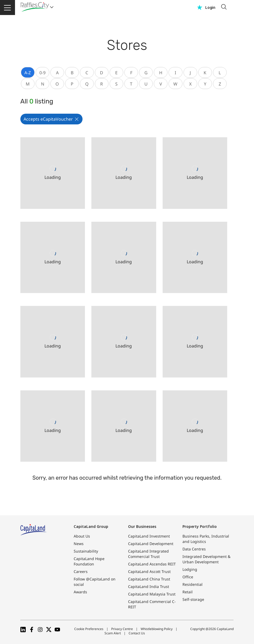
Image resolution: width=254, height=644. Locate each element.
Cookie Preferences (89, 629)
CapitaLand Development (151, 544)
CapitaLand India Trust (149, 586)
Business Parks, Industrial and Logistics (206, 539)
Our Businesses (142, 526)
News (79, 544)
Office (188, 577)
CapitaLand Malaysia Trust (152, 594)
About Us (82, 536)
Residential (193, 584)
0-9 (42, 73)
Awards (80, 592)
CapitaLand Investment (149, 536)
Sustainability (86, 551)
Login (210, 7)
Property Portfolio (200, 526)
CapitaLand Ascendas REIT (152, 564)
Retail (188, 592)
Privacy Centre (122, 629)
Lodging (190, 569)
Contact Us (137, 633)
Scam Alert (113, 633)
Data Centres (194, 549)
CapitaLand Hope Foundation (89, 561)
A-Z (28, 73)
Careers (81, 571)
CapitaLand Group (91, 526)
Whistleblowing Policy (157, 629)
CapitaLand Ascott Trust (149, 571)
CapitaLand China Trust (149, 579)
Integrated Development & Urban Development (206, 559)
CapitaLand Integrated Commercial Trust (148, 554)
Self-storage (193, 599)
